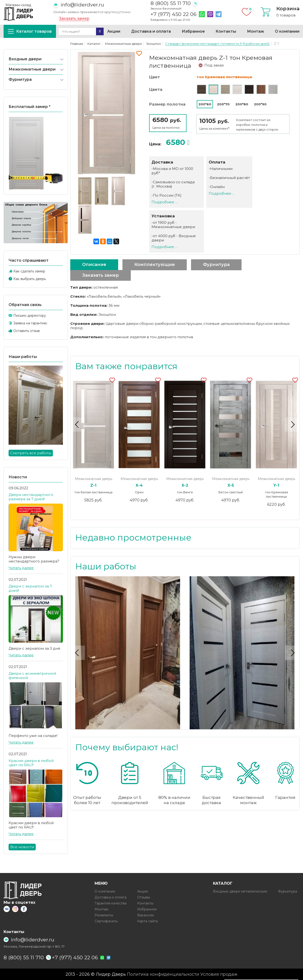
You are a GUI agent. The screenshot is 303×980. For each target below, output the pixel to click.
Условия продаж (219, 974)
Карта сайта (147, 921)
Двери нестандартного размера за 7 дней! (31, 497)
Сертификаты (106, 921)
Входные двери (25, 59)
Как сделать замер (29, 271)
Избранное (193, 31)
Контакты (226, 31)
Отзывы (144, 897)
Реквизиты (104, 915)
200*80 (242, 104)
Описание (94, 265)
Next (292, 424)
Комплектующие (155, 265)
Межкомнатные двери (32, 69)
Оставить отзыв (27, 331)
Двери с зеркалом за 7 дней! (30, 588)
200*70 (223, 104)
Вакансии (146, 915)
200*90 (260, 104)
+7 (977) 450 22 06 (174, 14)
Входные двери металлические (240, 891)
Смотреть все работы (31, 453)
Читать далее (21, 568)
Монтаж (255, 31)
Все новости (22, 847)
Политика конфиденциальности (163, 974)
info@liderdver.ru (82, 5)
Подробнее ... (164, 202)
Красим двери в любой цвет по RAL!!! (31, 763)
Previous (78, 424)
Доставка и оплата (151, 31)
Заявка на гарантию (30, 323)
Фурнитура (20, 79)
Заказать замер (74, 19)
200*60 (205, 104)
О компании (287, 31)
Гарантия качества (111, 903)
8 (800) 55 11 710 (171, 3)
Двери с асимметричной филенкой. (32, 676)
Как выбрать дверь (30, 279)
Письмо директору (30, 316)
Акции (114, 31)
